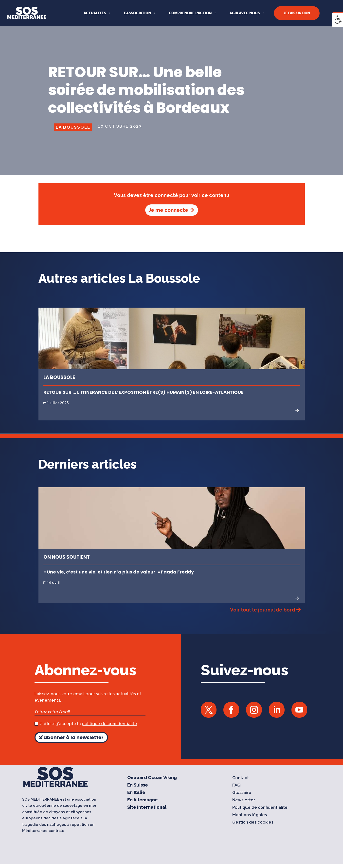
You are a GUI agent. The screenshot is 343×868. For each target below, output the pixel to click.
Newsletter (244, 800)
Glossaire (242, 793)
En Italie (136, 793)
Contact (241, 778)
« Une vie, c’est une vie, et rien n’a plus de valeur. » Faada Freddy (119, 572)
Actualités (95, 13)
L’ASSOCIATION (137, 13)
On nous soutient (67, 557)
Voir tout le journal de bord (262, 610)
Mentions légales (250, 815)
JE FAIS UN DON (297, 13)
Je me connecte (168, 210)
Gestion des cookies (253, 822)
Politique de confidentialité (260, 808)
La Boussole (73, 127)
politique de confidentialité (109, 724)
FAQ (236, 785)
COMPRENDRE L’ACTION (190, 13)
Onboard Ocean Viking (152, 778)
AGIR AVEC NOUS (245, 13)
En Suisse (138, 785)
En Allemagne (143, 800)
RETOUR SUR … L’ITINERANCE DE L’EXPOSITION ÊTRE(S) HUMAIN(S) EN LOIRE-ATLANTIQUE (144, 392)
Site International (147, 808)
